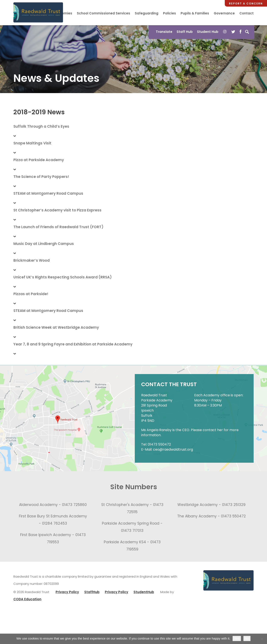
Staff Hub (184, 32)
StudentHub (144, 593)
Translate (163, 32)
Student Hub (207, 32)
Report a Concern (246, 3)
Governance (224, 13)
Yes (237, 638)
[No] (262, 639)
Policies (169, 13)
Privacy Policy (67, 593)
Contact (247, 13)
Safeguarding (147, 13)
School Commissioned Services (103, 13)
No (247, 638)
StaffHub (92, 593)
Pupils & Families (195, 13)
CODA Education (27, 600)
